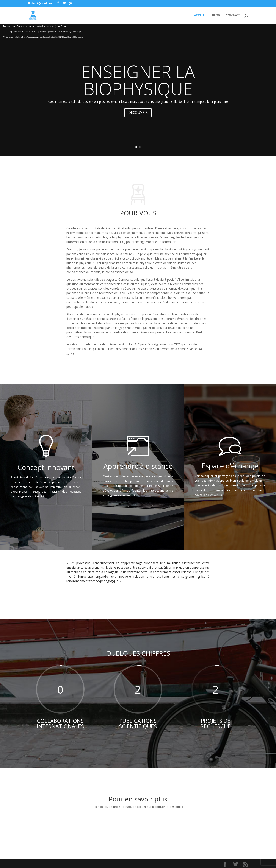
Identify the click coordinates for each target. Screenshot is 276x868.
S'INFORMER (138, 825)
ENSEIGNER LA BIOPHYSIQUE (138, 80)
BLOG (216, 16)
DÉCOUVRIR (138, 112)
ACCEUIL (200, 16)
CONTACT (233, 16)
